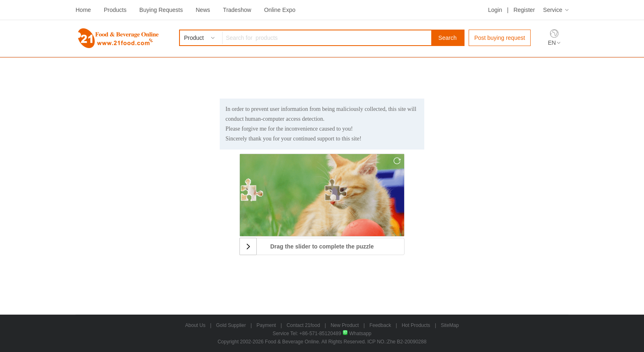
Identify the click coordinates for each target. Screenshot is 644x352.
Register (524, 10)
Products (115, 10)
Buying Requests (161, 10)
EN (552, 43)
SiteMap (450, 325)
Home (83, 10)
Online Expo (280, 10)
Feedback (380, 325)
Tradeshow (237, 10)
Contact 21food (303, 325)
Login (495, 10)
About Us (195, 325)
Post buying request (500, 38)
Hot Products (416, 325)
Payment (266, 325)
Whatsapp (357, 334)
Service (553, 10)
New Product (345, 325)
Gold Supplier (231, 325)
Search (447, 38)
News (203, 10)
